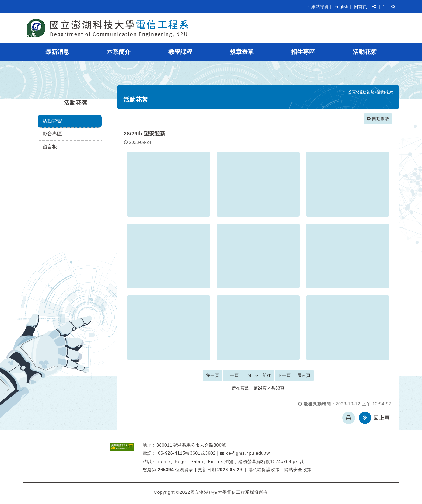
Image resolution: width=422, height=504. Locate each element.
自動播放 (378, 119)
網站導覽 (320, 7)
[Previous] (232, 375)
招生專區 (303, 52)
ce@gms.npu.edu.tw (245, 453)
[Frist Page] (213, 375)
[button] (374, 7)
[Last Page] (304, 375)
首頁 (352, 92)
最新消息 (57, 52)
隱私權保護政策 (264, 469)
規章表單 (242, 52)
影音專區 (52, 134)
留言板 (50, 147)
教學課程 (180, 52)
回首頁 (360, 7)
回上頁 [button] (382, 418)
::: (309, 7)
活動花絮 (365, 52)
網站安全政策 (298, 469)
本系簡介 (119, 52)
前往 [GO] (267, 375)
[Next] (284, 375)
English (341, 7)
